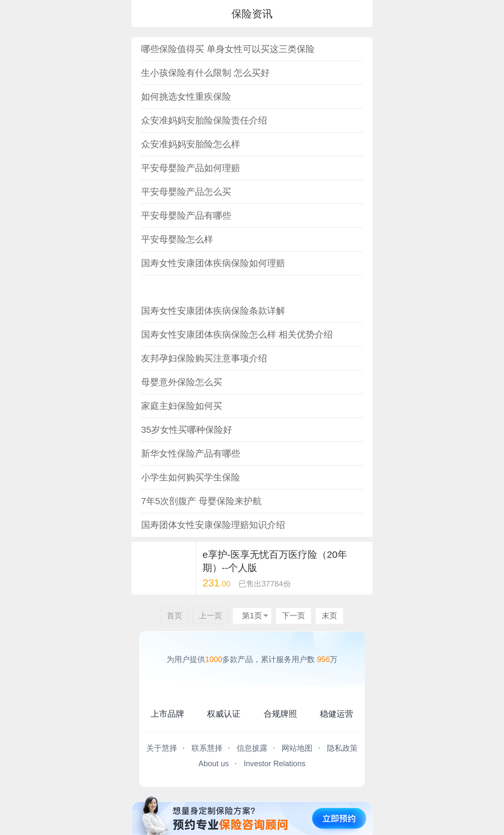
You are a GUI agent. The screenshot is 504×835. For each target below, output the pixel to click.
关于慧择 (162, 748)
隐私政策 (342, 748)
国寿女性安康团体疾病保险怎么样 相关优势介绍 (237, 335)
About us (214, 763)
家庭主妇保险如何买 (182, 406)
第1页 (252, 616)
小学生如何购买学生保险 (191, 477)
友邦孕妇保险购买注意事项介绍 (204, 358)
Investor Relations (274, 763)
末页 (329, 616)
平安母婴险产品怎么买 (186, 192)
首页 (175, 616)
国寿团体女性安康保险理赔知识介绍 (213, 525)
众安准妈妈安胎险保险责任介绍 (204, 120)
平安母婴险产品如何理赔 (191, 168)
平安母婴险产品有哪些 (186, 216)
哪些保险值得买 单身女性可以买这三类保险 (228, 49)
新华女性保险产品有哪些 (191, 454)
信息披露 (252, 748)
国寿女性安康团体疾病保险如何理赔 (213, 263)
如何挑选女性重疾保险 (186, 97)
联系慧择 (207, 748)
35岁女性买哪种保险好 (187, 430)
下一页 (293, 616)
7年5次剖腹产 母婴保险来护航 (201, 501)
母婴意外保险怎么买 (182, 382)
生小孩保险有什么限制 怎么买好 (205, 73)
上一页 (211, 616)
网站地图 (297, 748)
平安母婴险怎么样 (177, 239)
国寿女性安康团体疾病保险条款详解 (213, 311)
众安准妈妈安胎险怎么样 (191, 144)
